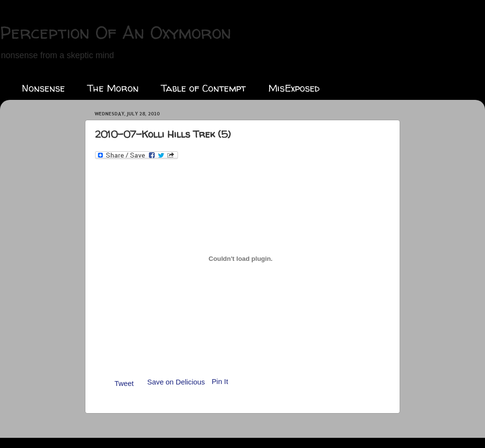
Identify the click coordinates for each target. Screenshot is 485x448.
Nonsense (43, 88)
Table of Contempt (203, 88)
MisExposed (294, 88)
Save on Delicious (176, 382)
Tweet (124, 384)
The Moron (113, 88)
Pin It (220, 382)
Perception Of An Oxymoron (116, 32)
